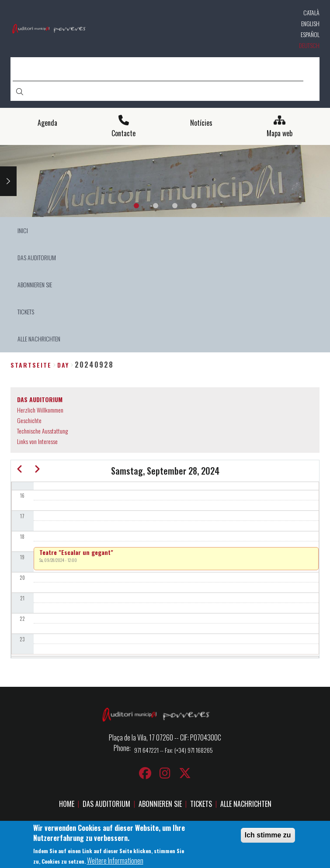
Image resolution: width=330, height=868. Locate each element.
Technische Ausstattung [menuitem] (42, 431)
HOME (67, 804)
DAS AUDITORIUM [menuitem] (37, 257)
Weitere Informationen (115, 863)
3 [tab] (175, 206)
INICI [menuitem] (23, 230)
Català (311, 12)
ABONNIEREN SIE (160, 804)
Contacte (123, 133)
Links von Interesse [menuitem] (37, 441)
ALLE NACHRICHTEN (246, 804)
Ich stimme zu (268, 837)
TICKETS (201, 804)
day (63, 365)
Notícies (201, 123)
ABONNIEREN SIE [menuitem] (35, 284)
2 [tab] (156, 206)
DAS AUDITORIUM (106, 804)
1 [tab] (136, 206)
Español (310, 34)
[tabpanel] (165, 181)
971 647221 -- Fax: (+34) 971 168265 (174, 750)
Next (8, 181)
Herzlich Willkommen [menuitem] (40, 410)
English (310, 23)
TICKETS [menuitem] (26, 312)
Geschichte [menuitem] (29, 420)
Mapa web (280, 133)
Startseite (31, 365)
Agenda (47, 123)
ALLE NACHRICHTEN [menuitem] (39, 339)
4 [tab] (194, 206)
